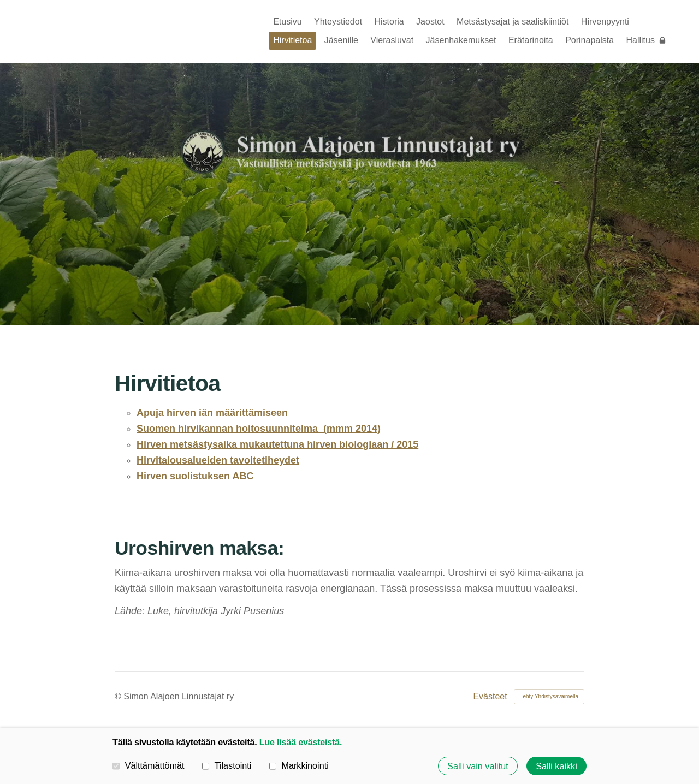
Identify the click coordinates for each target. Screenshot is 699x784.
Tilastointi (227, 765)
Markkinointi (299, 765)
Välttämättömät (149, 765)
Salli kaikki (556, 766)
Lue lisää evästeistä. (301, 742)
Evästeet (490, 697)
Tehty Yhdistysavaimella (549, 696)
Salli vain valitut (478, 766)
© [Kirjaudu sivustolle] (119, 696)
